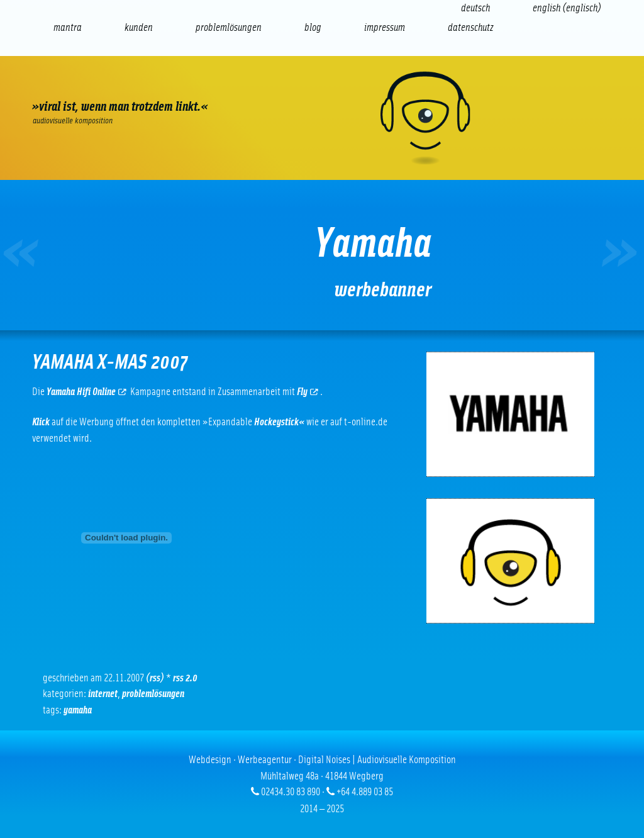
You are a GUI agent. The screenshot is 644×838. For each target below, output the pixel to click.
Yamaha (78, 710)
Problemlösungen (153, 694)
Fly (308, 392)
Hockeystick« (279, 422)
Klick (41, 422)
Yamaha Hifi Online (86, 392)
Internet (103, 694)
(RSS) (155, 678)
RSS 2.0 (185, 678)
